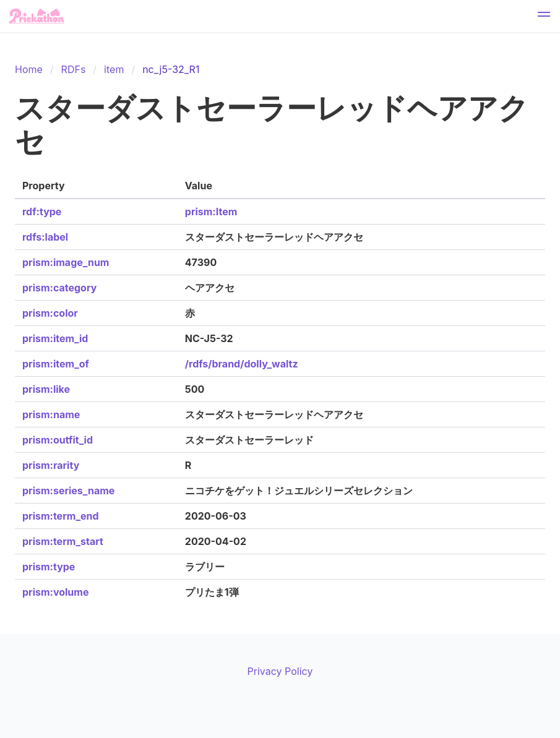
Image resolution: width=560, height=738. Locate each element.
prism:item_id (55, 338)
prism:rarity (51, 465)
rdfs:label (45, 237)
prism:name (51, 414)
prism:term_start (63, 541)
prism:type (49, 567)
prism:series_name (68, 491)
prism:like (46, 389)
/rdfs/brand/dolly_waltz (242, 364)
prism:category (59, 288)
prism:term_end (61, 516)
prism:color (50, 313)
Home (29, 69)
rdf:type (42, 212)
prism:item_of (56, 364)
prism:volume (55, 592)
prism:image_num (66, 262)
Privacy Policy (280, 671)
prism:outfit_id (58, 440)
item (114, 69)
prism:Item (211, 212)
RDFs (74, 69)
